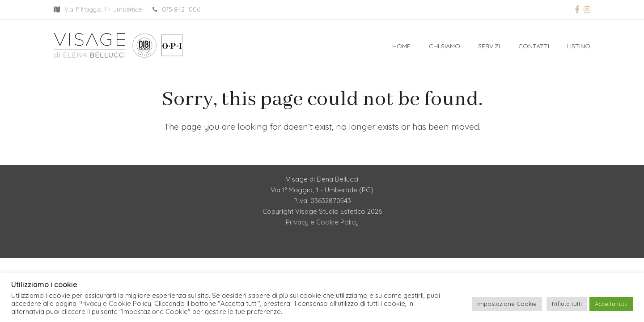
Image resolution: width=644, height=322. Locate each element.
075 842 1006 (181, 9)
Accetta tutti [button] (611, 304)
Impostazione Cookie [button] (507, 304)
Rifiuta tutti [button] (567, 304)
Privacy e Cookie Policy (322, 222)
